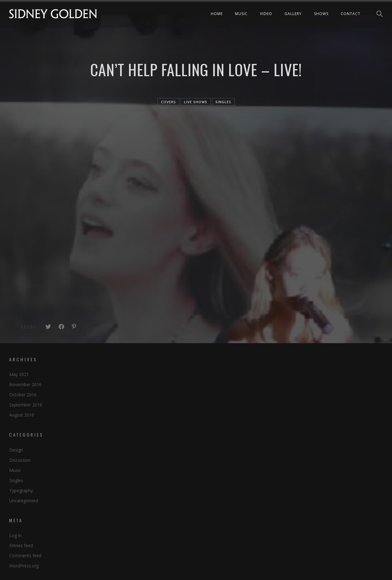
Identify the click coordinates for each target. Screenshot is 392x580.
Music (241, 14)
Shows (321, 14)
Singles (16, 480)
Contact (351, 14)
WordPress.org (24, 566)
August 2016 (22, 415)
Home (217, 14)
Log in (15, 535)
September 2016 (26, 405)
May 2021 (19, 374)
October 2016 (23, 395)
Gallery (293, 14)
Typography (21, 490)
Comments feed (25, 556)
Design (16, 450)
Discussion (20, 460)
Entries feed (21, 545)
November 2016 (25, 384)
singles (223, 102)
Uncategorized (24, 501)
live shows (196, 102)
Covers (169, 102)
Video (266, 14)
